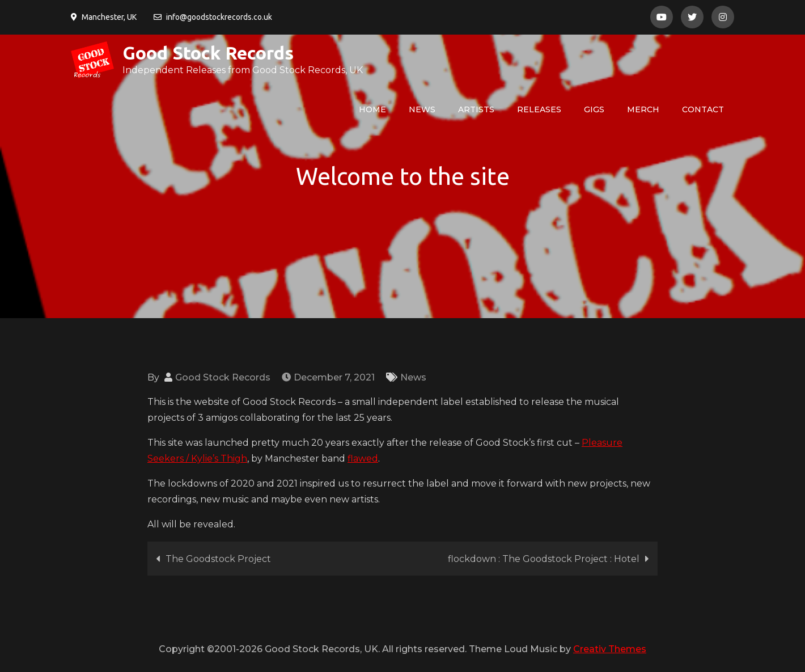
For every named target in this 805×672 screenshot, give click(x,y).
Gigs (594, 109)
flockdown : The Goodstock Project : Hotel (544, 559)
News (422, 109)
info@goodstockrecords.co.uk (213, 17)
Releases (539, 109)
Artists (476, 109)
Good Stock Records (208, 53)
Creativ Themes (610, 649)
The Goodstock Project (218, 559)
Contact (703, 109)
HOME (372, 109)
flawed (363, 458)
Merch (643, 109)
